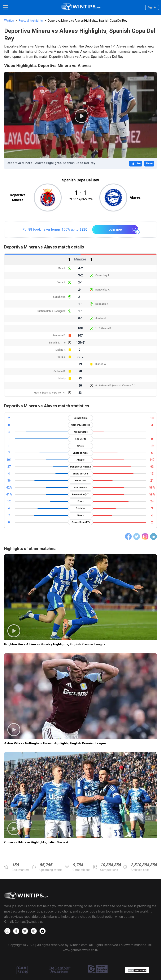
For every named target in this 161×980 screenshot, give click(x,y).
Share (149, 164)
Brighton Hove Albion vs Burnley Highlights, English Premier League (55, 644)
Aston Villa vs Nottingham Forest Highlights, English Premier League (55, 743)
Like (136, 164)
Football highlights (31, 21)
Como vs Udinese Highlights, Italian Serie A (36, 842)
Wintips (9, 21)
